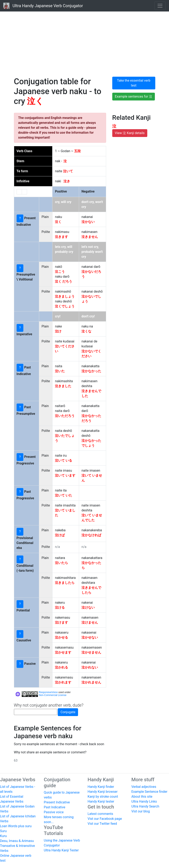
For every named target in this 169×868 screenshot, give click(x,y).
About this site (142, 797)
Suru (3, 831)
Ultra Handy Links (144, 801)
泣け (58, 331)
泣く (58, 222)
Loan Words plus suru (16, 826)
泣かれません (91, 682)
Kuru (3, 836)
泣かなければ (91, 535)
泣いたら (61, 563)
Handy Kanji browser (103, 792)
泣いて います (65, 475)
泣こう (60, 272)
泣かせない (90, 637)
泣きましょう (65, 296)
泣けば (60, 535)
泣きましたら (65, 583)
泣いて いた (64, 495)
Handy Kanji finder (101, 787)
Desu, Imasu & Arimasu (17, 841)
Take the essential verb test (134, 83)
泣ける (60, 607)
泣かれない (90, 667)
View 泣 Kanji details (130, 133)
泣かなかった (91, 371)
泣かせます (63, 652)
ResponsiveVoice (48, 692)
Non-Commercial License (53, 695)
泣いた (60, 371)
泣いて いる (64, 460)
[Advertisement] (85, 43)
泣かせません (91, 652)
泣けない (88, 607)
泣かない (88, 222)
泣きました (63, 386)
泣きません (90, 237)
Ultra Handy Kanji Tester (61, 850)
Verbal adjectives (144, 787)
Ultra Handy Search (145, 806)
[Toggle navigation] (160, 6)
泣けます (61, 622)
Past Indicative (55, 807)
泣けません (90, 622)
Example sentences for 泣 (134, 96)
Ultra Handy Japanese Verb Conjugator (43, 6)
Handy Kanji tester (101, 801)
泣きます (61, 237)
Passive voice (54, 812)
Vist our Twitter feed (102, 824)
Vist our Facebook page (105, 819)
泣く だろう (64, 281)
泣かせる (61, 637)
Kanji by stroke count (103, 797)
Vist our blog (141, 811)
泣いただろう (65, 416)
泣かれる (61, 667)
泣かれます (63, 682)
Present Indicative (57, 802)
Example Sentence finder (149, 792)
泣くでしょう (65, 306)
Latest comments (100, 814)
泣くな (86, 331)
